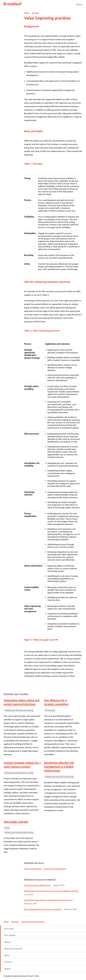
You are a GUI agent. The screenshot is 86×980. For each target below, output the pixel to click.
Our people (10, 935)
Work (27, 13)
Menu (79, 4)
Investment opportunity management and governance (48, 900)
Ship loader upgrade (16, 822)
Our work (9, 929)
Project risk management (55, 869)
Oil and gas (50, 710)
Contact (8, 962)
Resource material (13, 949)
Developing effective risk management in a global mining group (59, 767)
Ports (7, 828)
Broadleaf (13, 4)
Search (8, 969)
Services (36, 13)
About (7, 942)
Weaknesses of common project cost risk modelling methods (51, 891)
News (7, 955)
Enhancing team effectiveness (37, 885)
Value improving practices (33, 922)
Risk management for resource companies (43, 909)
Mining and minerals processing (19, 710)
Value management (33, 869)
